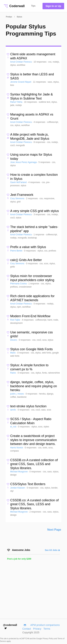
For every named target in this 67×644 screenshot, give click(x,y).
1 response (39, 235)
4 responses (40, 122)
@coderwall (10, 626)
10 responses (40, 62)
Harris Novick (17, 448)
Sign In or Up (53, 6)
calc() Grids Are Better (26, 260)
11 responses (40, 82)
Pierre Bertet (17, 251)
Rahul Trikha (17, 102)
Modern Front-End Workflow (30, 316)
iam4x (13, 410)
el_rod (13, 427)
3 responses (40, 214)
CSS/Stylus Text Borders (28, 484)
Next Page (54, 530)
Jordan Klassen (18, 488)
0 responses (30, 251)
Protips (9, 17)
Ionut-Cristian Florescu (21, 62)
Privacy (37, 629)
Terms (47, 629)
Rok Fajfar (15, 320)
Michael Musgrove (19, 472)
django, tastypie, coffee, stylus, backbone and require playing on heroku (33, 386)
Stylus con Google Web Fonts (31, 349)
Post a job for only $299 (19, 559)
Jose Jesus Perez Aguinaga (24, 162)
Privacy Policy (48, 639)
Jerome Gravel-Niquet (21, 82)
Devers (14, 340)
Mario (13, 353)
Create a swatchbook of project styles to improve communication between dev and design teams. (33, 440)
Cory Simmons (18, 198)
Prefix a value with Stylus (28, 247)
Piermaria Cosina (19, 284)
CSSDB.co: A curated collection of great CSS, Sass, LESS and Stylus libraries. (34, 504)
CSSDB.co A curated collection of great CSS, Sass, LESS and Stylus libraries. (34, 464)
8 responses (40, 142)
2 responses (32, 198)
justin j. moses (17, 394)
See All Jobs (52, 550)
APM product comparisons (45, 625)
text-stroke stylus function (28, 406)
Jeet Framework (22, 195)
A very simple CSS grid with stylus (34, 211)
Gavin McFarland (19, 182)
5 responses (45, 162)
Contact (27, 629)
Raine (13, 373)
